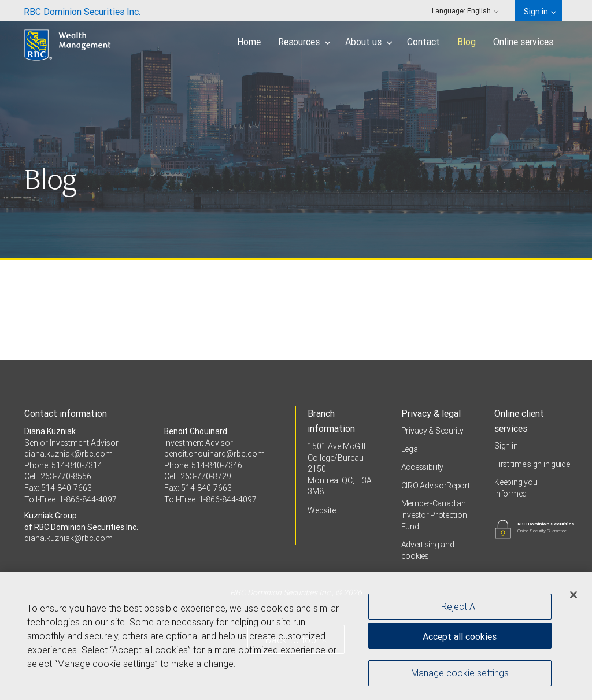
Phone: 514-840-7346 (203, 465)
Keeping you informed (516, 488)
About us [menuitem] (369, 42)
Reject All (460, 607)
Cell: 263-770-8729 (198, 476)
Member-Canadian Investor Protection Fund (434, 515)
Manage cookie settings (460, 673)
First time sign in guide (532, 464)
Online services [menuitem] (523, 42)
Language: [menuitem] (465, 11)
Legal (410, 449)
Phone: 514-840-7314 (63, 465)
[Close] (573, 595)
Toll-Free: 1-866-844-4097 (71, 499)
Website (322, 510)
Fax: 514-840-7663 (58, 488)
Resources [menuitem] (304, 42)
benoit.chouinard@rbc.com (214, 454)
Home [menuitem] (249, 42)
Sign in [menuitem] (540, 12)
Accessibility (422, 467)
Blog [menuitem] (467, 42)
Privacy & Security (432, 431)
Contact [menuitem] (423, 42)
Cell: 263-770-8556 (58, 476)
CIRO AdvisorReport (436, 486)
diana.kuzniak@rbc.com (69, 454)
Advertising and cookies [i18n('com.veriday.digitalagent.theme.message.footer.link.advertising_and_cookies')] (428, 550)
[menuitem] (82, 10)
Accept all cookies (460, 637)
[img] (296, 130)
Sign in (506, 446)
